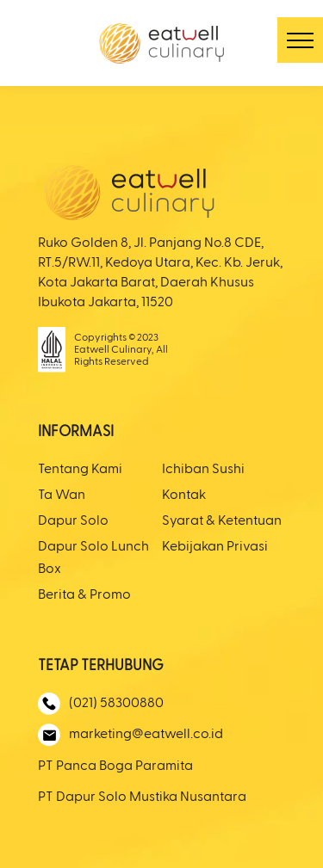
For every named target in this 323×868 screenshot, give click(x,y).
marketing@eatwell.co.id (130, 735)
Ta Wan (62, 496)
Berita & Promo (84, 595)
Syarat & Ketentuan (222, 521)
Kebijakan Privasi (215, 547)
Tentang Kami (80, 470)
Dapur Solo (73, 521)
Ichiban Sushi (203, 470)
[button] (300, 40)
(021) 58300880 (101, 704)
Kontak (184, 496)
